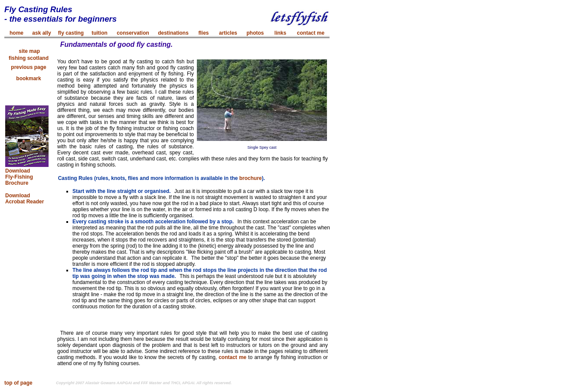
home (16, 33)
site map (29, 51)
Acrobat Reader (24, 202)
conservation (133, 33)
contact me (311, 33)
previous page (28, 67)
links (280, 33)
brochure (251, 178)
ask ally (41, 33)
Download (18, 196)
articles (228, 33)
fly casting (71, 33)
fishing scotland (29, 58)
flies (203, 33)
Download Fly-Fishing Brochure (19, 177)
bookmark (28, 78)
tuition (100, 33)
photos (255, 33)
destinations (173, 33)
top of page (18, 383)
